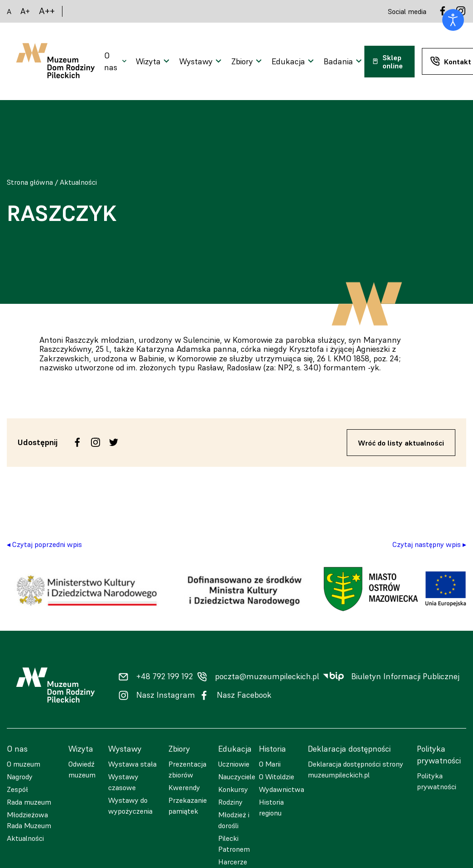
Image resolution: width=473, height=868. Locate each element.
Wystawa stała (132, 764)
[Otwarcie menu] (116, 62)
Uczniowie (234, 764)
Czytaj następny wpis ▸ (429, 544)
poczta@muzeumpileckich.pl (267, 676)
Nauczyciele (237, 777)
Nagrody (20, 777)
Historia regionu (271, 807)
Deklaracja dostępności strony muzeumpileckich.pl (356, 769)
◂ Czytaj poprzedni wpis (44, 544)
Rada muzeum (29, 802)
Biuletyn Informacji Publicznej (405, 676)
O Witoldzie (277, 777)
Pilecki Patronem (234, 844)
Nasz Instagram (166, 695)
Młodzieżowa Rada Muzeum (29, 820)
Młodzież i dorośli (234, 820)
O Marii (270, 764)
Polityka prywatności (437, 781)
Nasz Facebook (244, 695)
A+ (25, 11)
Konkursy (233, 789)
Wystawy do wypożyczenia (130, 806)
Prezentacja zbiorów (187, 769)
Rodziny (230, 802)
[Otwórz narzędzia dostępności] (453, 20)
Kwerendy (184, 787)
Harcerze (233, 862)
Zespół (17, 789)
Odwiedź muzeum (82, 769)
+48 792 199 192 (165, 676)
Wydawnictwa (282, 789)
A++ (47, 11)
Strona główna (30, 182)
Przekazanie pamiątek (188, 806)
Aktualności (78, 182)
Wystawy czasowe (123, 782)
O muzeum (24, 764)
